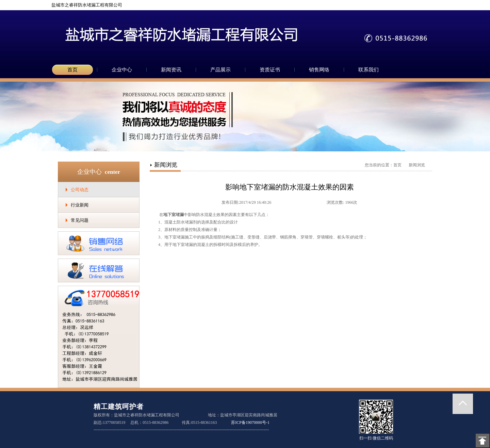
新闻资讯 (171, 70)
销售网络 (319, 70)
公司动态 (80, 190)
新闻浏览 (417, 165)
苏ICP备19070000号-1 (250, 422)
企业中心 (122, 70)
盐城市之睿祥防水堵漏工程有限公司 (84, 5)
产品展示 (220, 70)
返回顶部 (463, 404)
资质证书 (270, 70)
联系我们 (369, 70)
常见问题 (80, 220)
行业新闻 (80, 205)
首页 (72, 70)
